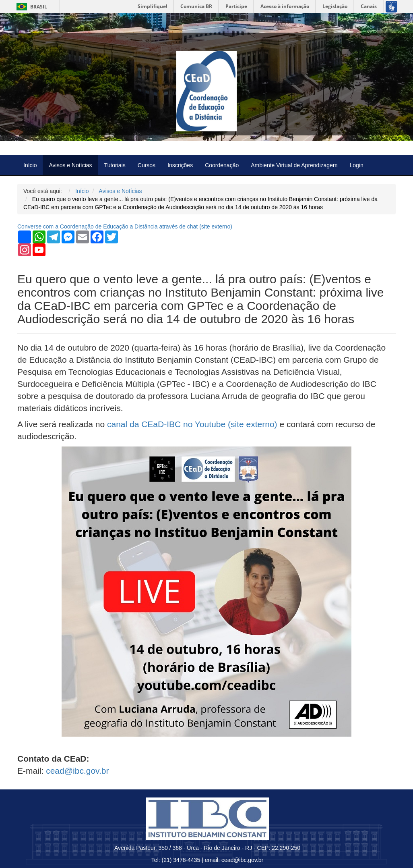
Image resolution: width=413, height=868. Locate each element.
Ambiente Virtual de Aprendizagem (294, 165)
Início (30, 165)
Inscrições (180, 165)
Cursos (147, 165)
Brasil (30, 7)
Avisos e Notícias (70, 165)
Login (357, 165)
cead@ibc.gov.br (77, 771)
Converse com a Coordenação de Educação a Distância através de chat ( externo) (125, 226)
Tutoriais (115, 165)
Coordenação (222, 165)
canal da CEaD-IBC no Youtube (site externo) (192, 424)
